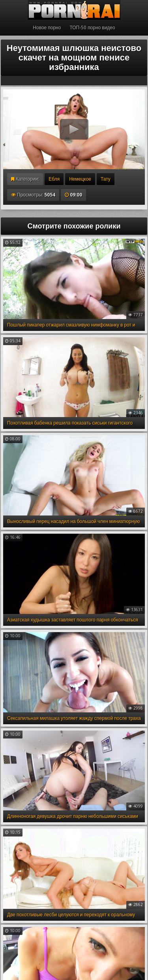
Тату (106, 179)
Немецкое (80, 179)
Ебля (54, 179)
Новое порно (47, 28)
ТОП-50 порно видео (92, 28)
